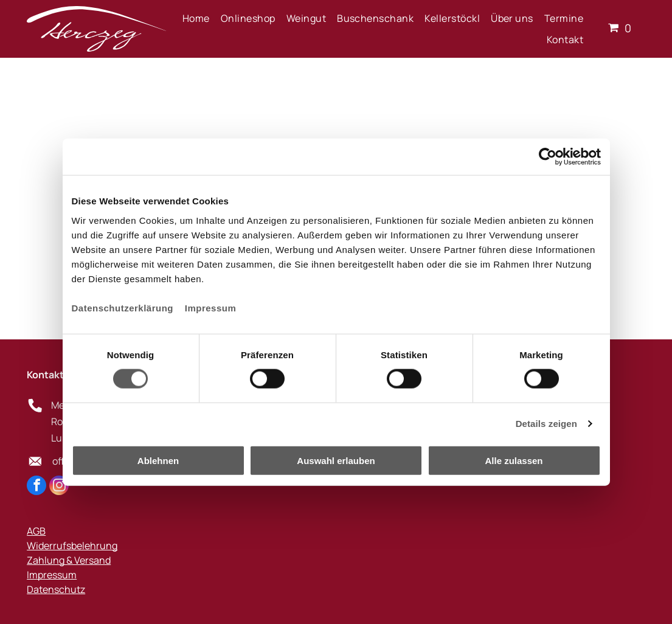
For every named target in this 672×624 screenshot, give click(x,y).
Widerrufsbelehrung (72, 546)
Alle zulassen (514, 460)
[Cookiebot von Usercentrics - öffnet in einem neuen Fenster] (548, 157)
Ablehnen (158, 460)
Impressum (211, 307)
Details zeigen (546, 424)
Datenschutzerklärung (123, 307)
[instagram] (59, 487)
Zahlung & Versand (69, 560)
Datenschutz (56, 589)
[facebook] (36, 487)
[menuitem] (196, 18)
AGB (36, 531)
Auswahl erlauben (336, 460)
